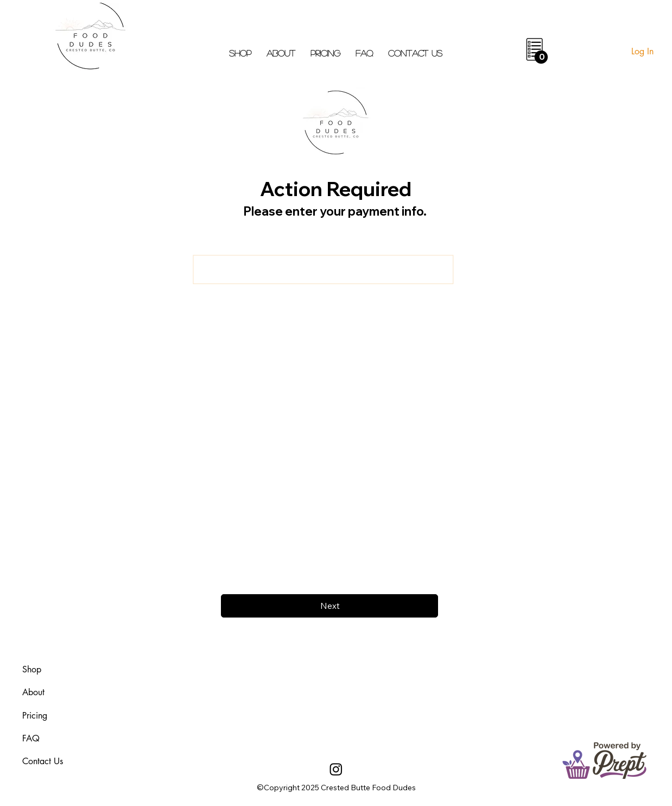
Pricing (35, 716)
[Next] (329, 606)
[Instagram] (336, 769)
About (33, 692)
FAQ (31, 738)
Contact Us (43, 761)
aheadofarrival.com (417, 701)
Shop (32, 669)
